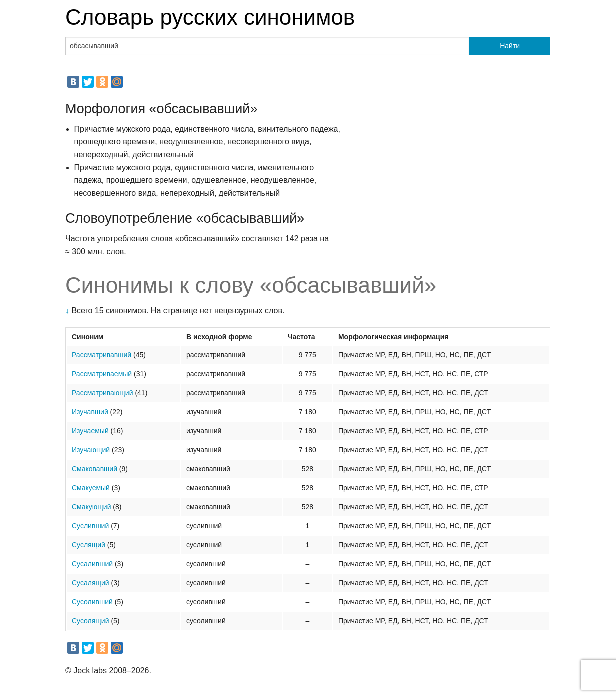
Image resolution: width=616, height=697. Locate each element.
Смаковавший (95, 469)
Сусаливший (92, 564)
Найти (510, 46)
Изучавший (90, 412)
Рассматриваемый (102, 374)
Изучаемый (90, 431)
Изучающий (91, 450)
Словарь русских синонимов (210, 17)
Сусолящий (91, 621)
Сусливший (90, 526)
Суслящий (89, 545)
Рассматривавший (102, 355)
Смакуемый (91, 488)
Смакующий (91, 507)
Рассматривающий (103, 393)
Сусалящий (91, 583)
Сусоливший (92, 602)
